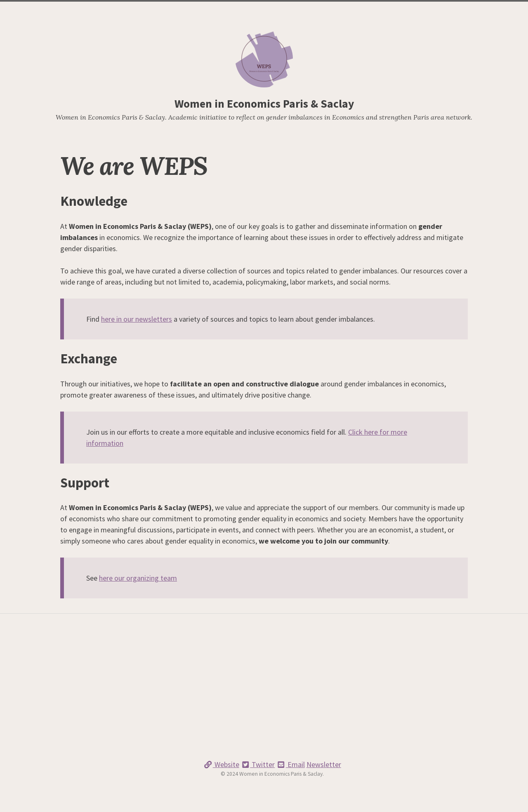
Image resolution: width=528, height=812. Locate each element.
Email (291, 764)
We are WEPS (209, 11)
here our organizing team (138, 578)
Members (315, 11)
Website (221, 764)
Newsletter (324, 764)
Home (177, 11)
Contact (347, 11)
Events (286, 11)
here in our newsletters (137, 319)
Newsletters (252, 11)
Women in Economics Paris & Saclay (264, 104)
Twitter (258, 764)
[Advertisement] (264, 694)
